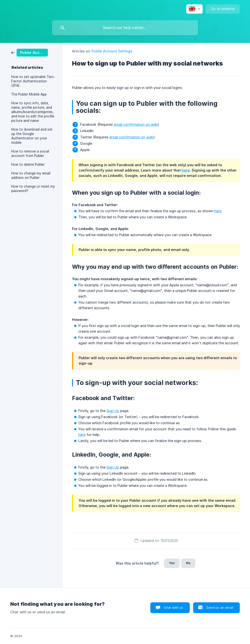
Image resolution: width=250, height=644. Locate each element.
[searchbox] (125, 28)
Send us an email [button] (220, 607)
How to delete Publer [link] (28, 164)
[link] (30, 52)
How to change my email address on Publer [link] (31, 175)
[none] (194, 9)
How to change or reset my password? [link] (33, 189)
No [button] (188, 563)
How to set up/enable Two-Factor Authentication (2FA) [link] (33, 81)
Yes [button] (172, 563)
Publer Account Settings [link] (112, 51)
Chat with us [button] (173, 607)
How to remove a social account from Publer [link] (30, 154)
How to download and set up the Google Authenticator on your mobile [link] (32, 136)
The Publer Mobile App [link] (29, 94)
